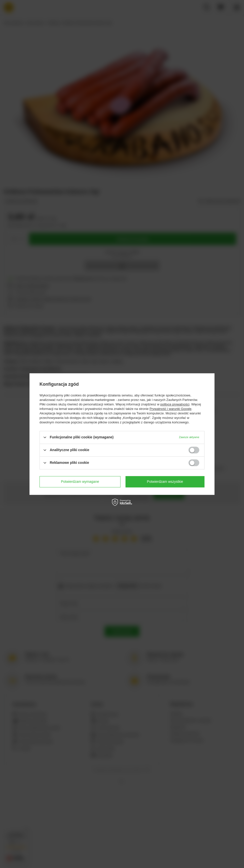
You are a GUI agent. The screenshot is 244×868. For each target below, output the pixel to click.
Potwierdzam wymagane (80, 482)
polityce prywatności (175, 404)
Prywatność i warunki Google (170, 409)
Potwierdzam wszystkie (165, 482)
